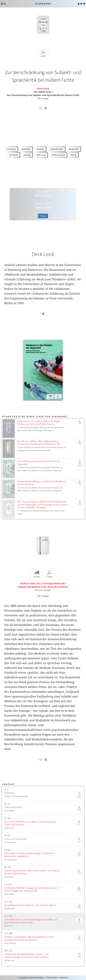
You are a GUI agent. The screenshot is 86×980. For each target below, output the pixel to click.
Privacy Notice (52, 978)
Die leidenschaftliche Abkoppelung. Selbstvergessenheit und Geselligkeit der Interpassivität (31, 889)
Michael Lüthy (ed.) (31, 584)
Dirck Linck (43, 89)
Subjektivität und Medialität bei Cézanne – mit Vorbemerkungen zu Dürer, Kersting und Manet (27, 956)
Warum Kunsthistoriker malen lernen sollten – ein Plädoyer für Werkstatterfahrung (32, 872)
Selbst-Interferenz (13, 807)
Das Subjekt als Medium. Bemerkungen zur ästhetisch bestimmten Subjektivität (30, 855)
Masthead (64, 978)
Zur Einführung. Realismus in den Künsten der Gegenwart (39, 463)
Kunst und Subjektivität (15, 839)
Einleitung (9, 793)
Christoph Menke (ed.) (54, 584)
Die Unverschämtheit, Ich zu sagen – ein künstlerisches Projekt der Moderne (30, 823)
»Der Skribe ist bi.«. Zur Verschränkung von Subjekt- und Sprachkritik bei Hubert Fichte (31, 921)
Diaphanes (43, 4)
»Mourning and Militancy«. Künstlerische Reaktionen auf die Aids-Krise (42, 483)
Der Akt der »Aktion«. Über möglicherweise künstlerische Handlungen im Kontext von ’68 (38, 443)
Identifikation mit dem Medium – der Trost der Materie (30, 905)
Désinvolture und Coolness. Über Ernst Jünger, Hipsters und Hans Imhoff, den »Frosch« (39, 423)
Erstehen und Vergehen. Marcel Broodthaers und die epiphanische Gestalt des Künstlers (29, 938)
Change (43, 216)
